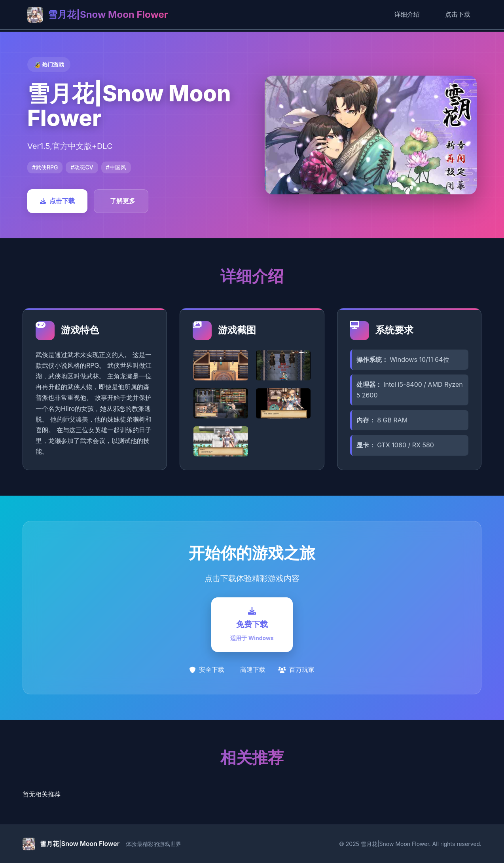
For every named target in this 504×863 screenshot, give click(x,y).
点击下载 (458, 14)
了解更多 (123, 201)
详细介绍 (407, 14)
